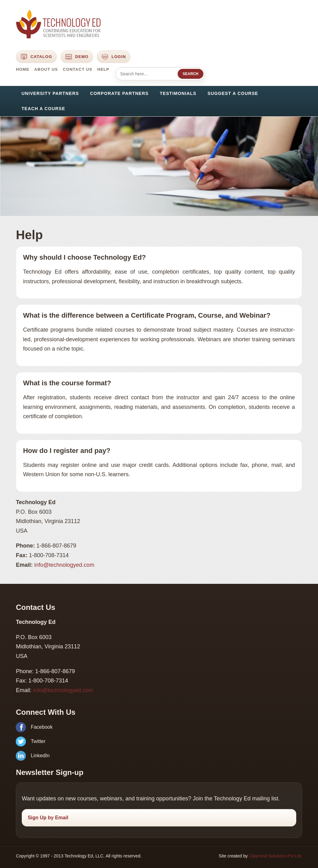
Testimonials (178, 93)
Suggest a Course (233, 93)
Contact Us (78, 69)
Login (114, 57)
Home (23, 69)
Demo (77, 57)
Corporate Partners (119, 93)
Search (191, 74)
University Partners (50, 93)
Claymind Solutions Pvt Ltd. (276, 856)
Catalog (36, 57)
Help (103, 69)
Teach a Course (43, 109)
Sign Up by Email (48, 818)
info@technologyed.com (64, 565)
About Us (46, 69)
